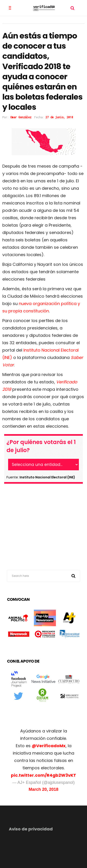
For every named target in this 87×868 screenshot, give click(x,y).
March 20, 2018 (43, 789)
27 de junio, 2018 (59, 117)
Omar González (21, 117)
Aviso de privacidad (31, 829)
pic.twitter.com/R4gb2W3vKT (43, 775)
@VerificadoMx (49, 746)
